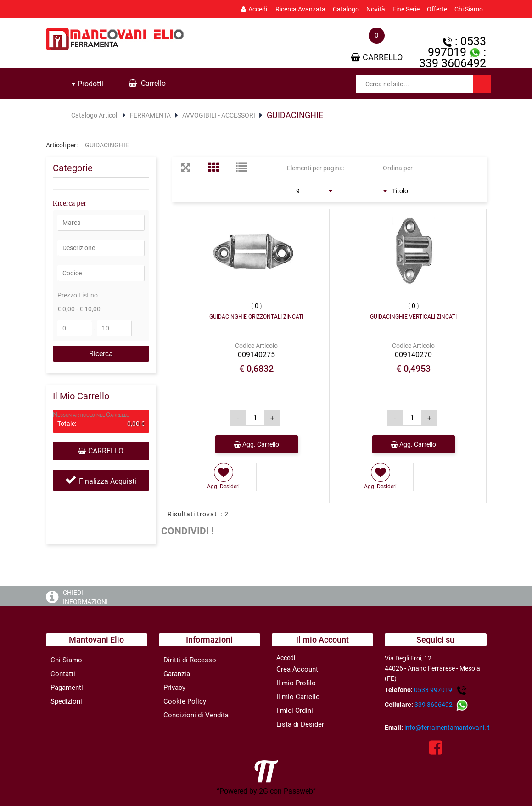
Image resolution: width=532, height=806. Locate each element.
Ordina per (398, 168)
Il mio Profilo (296, 683)
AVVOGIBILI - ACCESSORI (219, 115)
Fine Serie (406, 9)
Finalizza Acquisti (108, 481)
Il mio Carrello (298, 697)
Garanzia (177, 674)
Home (56, 115)
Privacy (174, 688)
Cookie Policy (185, 701)
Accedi (254, 9)
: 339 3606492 (453, 58)
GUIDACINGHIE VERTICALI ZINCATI (413, 317)
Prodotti (87, 84)
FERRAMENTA (150, 115)
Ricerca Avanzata (300, 9)
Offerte (437, 9)
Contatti (63, 674)
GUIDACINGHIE (295, 115)
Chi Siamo (469, 9)
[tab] (87, 84)
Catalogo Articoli (95, 115)
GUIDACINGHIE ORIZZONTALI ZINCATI (256, 317)
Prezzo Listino (78, 295)
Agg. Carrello (256, 444)
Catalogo (346, 9)
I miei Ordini (295, 711)
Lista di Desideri (301, 724)
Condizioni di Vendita (196, 715)
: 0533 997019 (457, 47)
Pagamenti (67, 688)
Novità (376, 9)
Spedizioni (66, 701)
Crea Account (297, 669)
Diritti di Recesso (190, 660)
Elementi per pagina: (316, 168)
